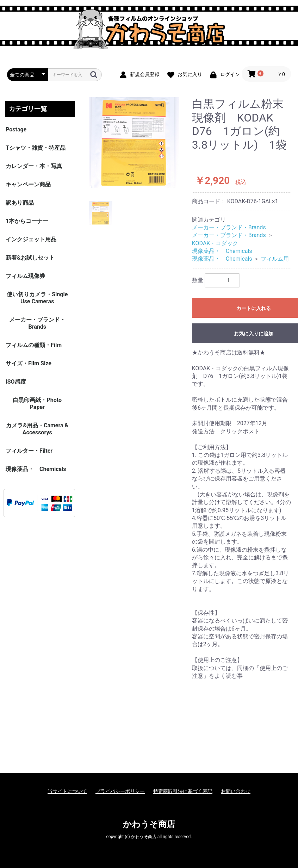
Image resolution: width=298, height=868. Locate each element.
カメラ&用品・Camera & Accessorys (37, 429)
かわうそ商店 (149, 824)
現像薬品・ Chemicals (36, 469)
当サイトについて (67, 791)
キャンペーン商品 (28, 184)
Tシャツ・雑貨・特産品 (36, 148)
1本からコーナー (27, 221)
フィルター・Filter (29, 451)
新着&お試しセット (30, 258)
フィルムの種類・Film (34, 345)
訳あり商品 (20, 203)
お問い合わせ (236, 791)
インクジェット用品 (31, 239)
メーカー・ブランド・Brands (37, 323)
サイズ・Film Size (29, 363)
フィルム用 (275, 259)
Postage (16, 129)
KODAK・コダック (215, 243)
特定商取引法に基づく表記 (183, 791)
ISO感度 (16, 382)
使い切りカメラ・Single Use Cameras (37, 298)
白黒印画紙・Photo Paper (37, 404)
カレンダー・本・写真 (34, 166)
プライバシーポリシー (120, 791)
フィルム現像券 (25, 276)
